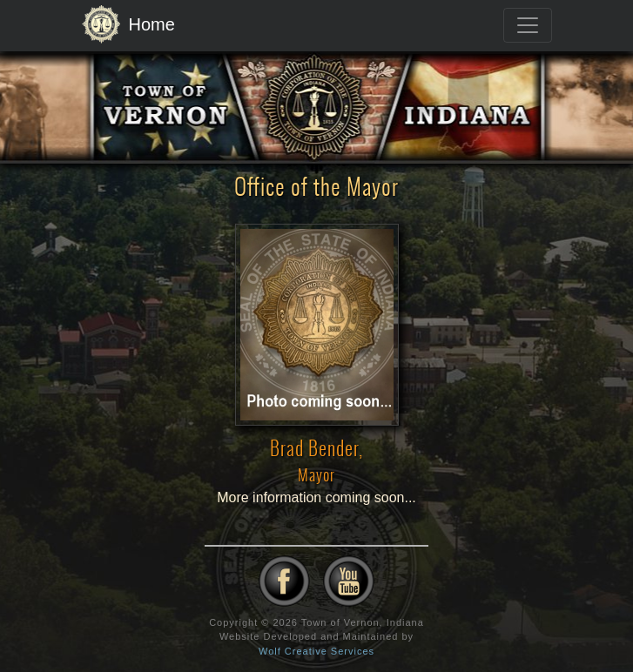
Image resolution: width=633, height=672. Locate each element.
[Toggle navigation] (528, 25)
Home (128, 25)
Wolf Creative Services (316, 651)
